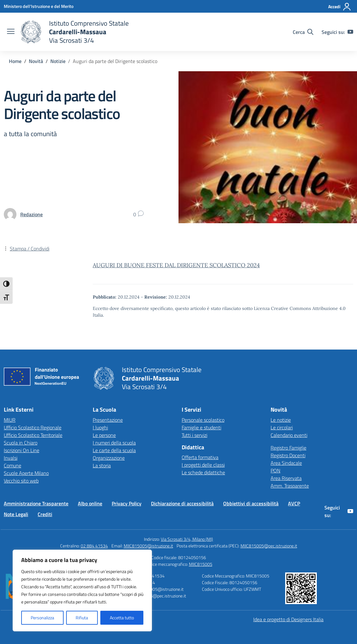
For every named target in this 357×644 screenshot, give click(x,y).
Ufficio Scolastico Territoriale (33, 435)
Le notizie (281, 420)
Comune (13, 465)
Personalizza (42, 618)
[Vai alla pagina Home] (15, 61)
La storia (102, 465)
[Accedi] (340, 7)
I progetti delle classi (203, 465)
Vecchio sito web (21, 481)
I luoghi (100, 427)
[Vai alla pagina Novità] (36, 61)
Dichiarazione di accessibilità (182, 503)
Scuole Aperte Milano (26, 473)
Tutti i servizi (194, 435)
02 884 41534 (94, 546)
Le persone (104, 435)
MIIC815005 (201, 564)
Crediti (45, 514)
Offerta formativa (200, 457)
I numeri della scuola (114, 443)
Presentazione (108, 420)
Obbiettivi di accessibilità (251, 503)
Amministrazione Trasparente (36, 503)
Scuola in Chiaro (21, 443)
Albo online (90, 503)
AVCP (294, 503)
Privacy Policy (127, 503)
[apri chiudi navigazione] (11, 32)
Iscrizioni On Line (22, 450)
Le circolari (282, 427)
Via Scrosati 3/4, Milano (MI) (187, 539)
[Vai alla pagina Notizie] (58, 61)
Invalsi (11, 458)
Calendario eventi (289, 435)
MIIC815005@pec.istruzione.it (269, 546)
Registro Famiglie (288, 448)
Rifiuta (82, 618)
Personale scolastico (203, 420)
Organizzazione (109, 458)
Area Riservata (286, 478)
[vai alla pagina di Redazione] (31, 214)
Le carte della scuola (114, 450)
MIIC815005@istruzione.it (148, 546)
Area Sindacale (286, 463)
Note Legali (16, 514)
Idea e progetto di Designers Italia (288, 619)
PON (276, 470)
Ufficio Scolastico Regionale (33, 427)
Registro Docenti (288, 455)
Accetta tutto (122, 618)
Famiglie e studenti (201, 427)
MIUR (10, 420)
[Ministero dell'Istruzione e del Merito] (39, 6)
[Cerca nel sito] (303, 32)
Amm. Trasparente (290, 486)
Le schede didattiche (203, 472)
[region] (82, 590)
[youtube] (350, 32)
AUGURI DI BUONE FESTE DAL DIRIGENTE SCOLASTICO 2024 (176, 265)
